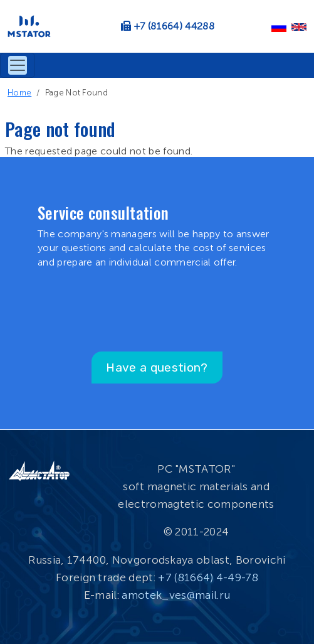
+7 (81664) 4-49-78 (208, 577)
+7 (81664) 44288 (174, 26)
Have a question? (157, 368)
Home (19, 93)
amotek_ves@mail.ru (176, 595)
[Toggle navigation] (18, 65)
